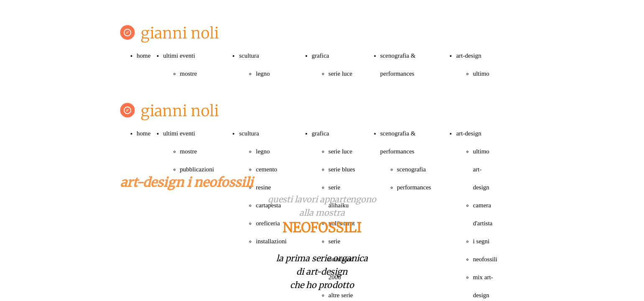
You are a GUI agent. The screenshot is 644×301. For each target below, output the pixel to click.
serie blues (342, 169)
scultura (249, 56)
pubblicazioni (197, 169)
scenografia (412, 169)
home (144, 56)
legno (263, 74)
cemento (266, 169)
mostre (189, 74)
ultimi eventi (179, 56)
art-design (469, 56)
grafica (321, 56)
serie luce (340, 74)
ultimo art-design (481, 169)
